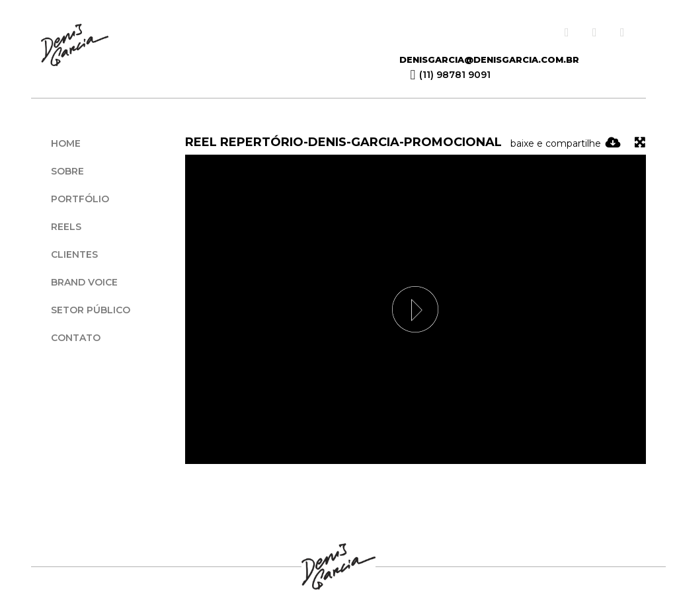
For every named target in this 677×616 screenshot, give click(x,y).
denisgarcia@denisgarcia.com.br (489, 59)
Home (66, 143)
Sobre (67, 171)
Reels (66, 227)
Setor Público (91, 310)
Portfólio (80, 199)
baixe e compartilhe (566, 143)
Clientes (74, 254)
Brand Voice (84, 282)
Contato (76, 338)
